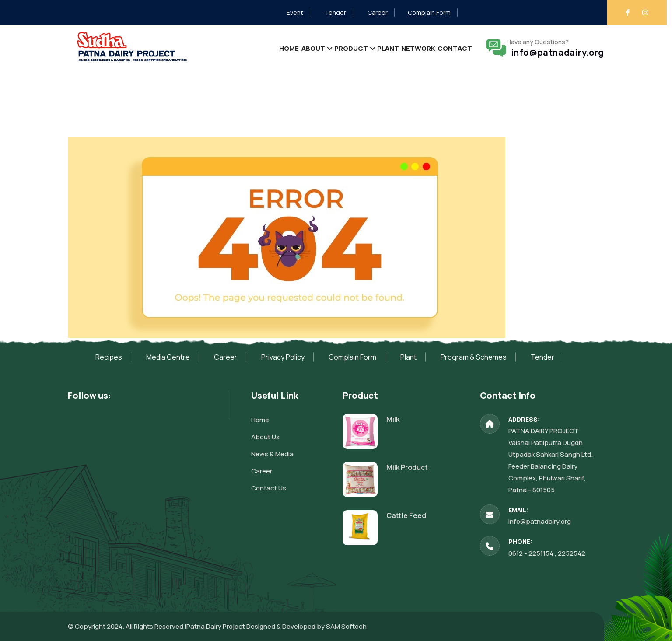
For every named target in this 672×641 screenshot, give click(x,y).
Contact (450, 48)
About (267, 48)
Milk (393, 419)
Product (315, 48)
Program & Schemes (474, 357)
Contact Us (269, 488)
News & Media (272, 454)
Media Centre (168, 357)
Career (378, 12)
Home (232, 48)
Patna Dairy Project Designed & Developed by (256, 626)
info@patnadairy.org (555, 53)
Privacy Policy (283, 357)
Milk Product (407, 467)
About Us (265, 437)
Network (404, 48)
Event (295, 12)
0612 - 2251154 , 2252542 (547, 553)
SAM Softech (346, 626)
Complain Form (429, 12)
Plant (363, 48)
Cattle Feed (406, 515)
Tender (335, 12)
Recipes (109, 357)
